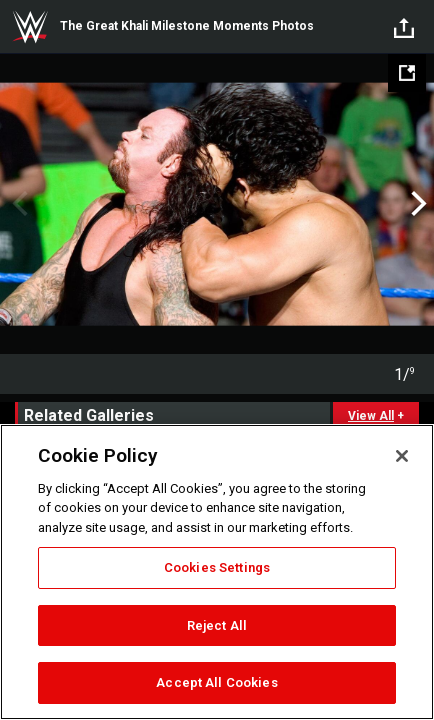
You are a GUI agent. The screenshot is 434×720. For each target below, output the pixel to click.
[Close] (402, 456)
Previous (17, 204)
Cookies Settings (217, 567)
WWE (30, 27)
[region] (217, 572)
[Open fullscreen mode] (407, 73)
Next (416, 204)
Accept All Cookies (216, 682)
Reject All (217, 625)
